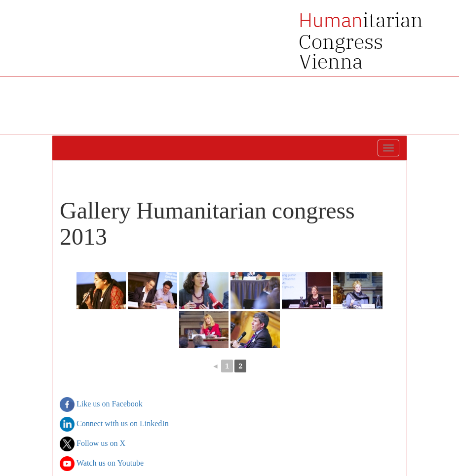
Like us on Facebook (101, 404)
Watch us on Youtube (102, 464)
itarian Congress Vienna (361, 40)
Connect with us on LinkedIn (114, 424)
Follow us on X (93, 444)
